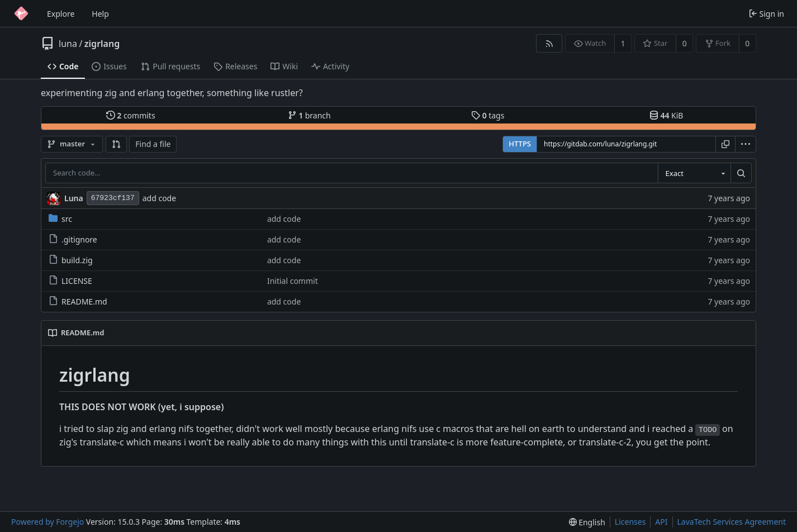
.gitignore (73, 239)
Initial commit (293, 281)
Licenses (630, 522)
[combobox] (694, 173)
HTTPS (520, 144)
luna (68, 44)
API (661, 522)
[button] (116, 144)
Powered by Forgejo (48, 522)
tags (488, 115)
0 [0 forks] (747, 43)
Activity (330, 66)
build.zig (71, 260)
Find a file (153, 144)
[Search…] (741, 173)
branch (309, 115)
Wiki (284, 66)
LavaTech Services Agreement (732, 522)
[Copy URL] (725, 144)
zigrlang (102, 44)
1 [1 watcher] (623, 43)
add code (159, 198)
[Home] (21, 13)
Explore (61, 14)
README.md (78, 301)
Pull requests (170, 66)
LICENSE (70, 281)
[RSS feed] (549, 43)
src (60, 219)
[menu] (746, 144)
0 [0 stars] (685, 43)
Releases (235, 66)
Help (100, 14)
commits (131, 115)
